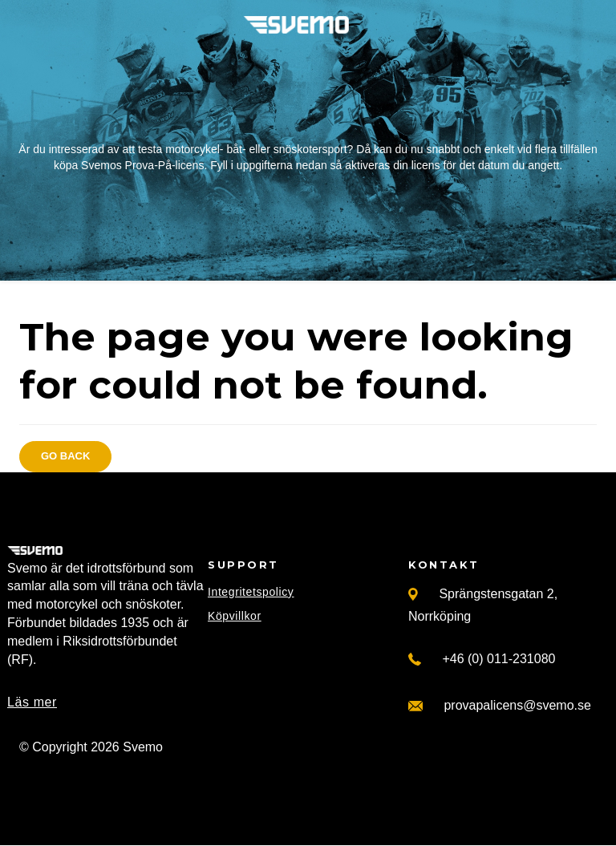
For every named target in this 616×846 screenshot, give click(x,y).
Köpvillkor (235, 616)
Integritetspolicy (251, 592)
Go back (65, 456)
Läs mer (32, 702)
